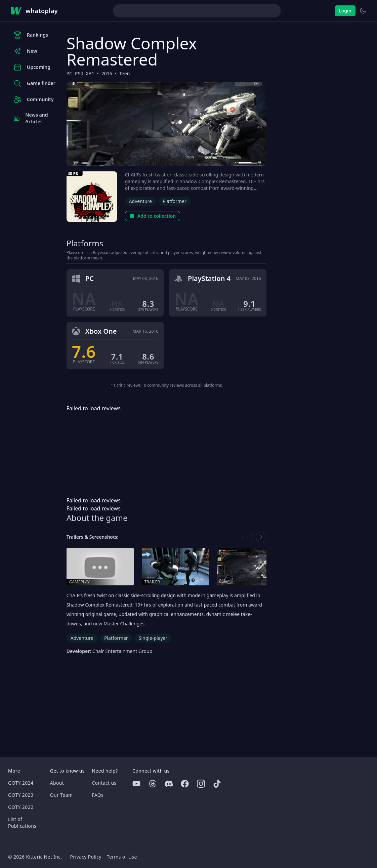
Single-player (153, 638)
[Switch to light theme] (363, 11)
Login (345, 11)
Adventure (140, 201)
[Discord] (169, 784)
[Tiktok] (217, 784)
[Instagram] (201, 784)
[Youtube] (136, 784)
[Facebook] (185, 784)
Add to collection (153, 216)
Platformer (175, 201)
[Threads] (153, 784)
